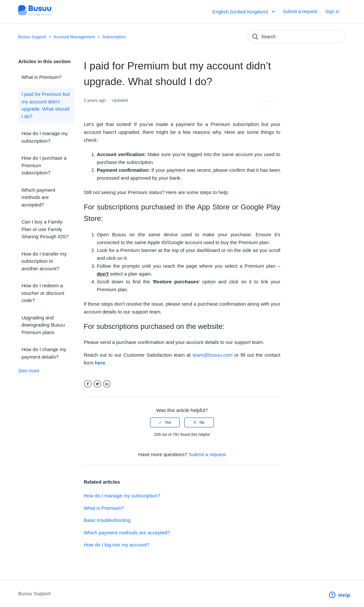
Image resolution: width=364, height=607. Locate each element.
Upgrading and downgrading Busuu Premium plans (43, 325)
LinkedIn (107, 384)
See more (29, 371)
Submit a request (300, 11)
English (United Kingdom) (241, 12)
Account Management (74, 37)
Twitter (97, 384)
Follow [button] (268, 101)
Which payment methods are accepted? (38, 197)
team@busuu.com (213, 355)
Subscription (114, 37)
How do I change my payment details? (44, 353)
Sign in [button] (332, 11)
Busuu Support (32, 37)
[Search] (297, 37)
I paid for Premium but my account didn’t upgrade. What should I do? (46, 105)
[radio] (165, 422)
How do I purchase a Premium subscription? (44, 165)
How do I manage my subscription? (45, 137)
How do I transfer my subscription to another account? (44, 261)
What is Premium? (42, 77)
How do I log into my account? (117, 545)
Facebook (88, 384)
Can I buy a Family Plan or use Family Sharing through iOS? (45, 229)
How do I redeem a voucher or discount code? (43, 293)
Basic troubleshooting (107, 520)
